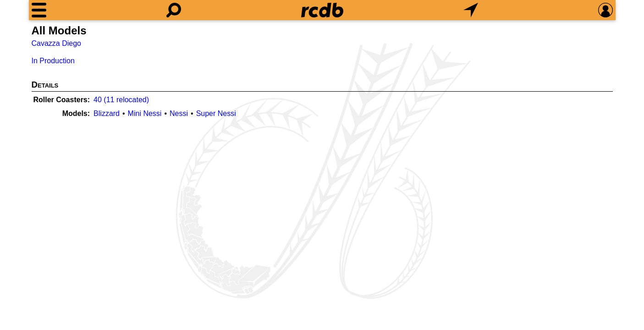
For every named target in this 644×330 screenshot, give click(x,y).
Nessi (179, 113)
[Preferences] (605, 10)
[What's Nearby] (471, 10)
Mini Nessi (145, 113)
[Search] (174, 10)
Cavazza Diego (57, 43)
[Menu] (39, 10)
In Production (53, 61)
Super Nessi (216, 113)
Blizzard (107, 113)
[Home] (322, 10)
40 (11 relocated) (121, 100)
